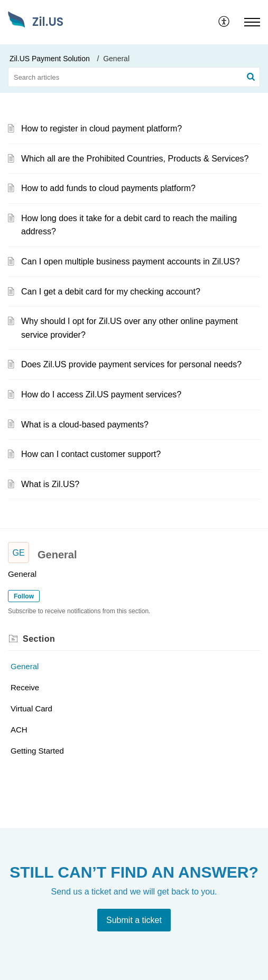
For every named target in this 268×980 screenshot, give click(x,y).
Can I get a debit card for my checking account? (111, 292)
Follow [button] (24, 596)
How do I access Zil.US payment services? (101, 394)
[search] (134, 77)
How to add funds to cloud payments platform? (108, 188)
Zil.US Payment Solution (50, 59)
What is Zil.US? (50, 484)
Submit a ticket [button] (134, 920)
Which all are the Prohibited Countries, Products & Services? (135, 159)
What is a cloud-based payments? (85, 425)
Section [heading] (39, 639)
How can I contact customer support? (91, 454)
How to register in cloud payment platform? (101, 129)
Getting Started (37, 751)
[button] (224, 22)
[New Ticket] (134, 920)
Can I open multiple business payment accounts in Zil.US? (131, 261)
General (25, 666)
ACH (19, 730)
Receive (25, 687)
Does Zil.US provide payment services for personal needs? (131, 364)
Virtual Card (31, 708)
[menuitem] (224, 22)
